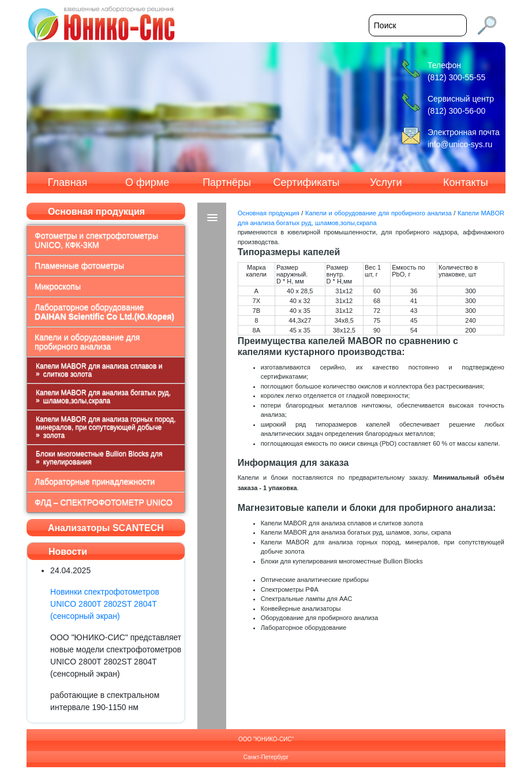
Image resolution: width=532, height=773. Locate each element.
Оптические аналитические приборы (315, 580)
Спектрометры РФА (290, 589)
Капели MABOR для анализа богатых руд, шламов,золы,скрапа (103, 397)
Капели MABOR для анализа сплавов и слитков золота (99, 370)
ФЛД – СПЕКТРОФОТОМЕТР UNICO (104, 502)
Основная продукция (269, 213)
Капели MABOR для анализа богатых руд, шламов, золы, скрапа (356, 532)
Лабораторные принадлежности (95, 481)
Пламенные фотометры (79, 266)
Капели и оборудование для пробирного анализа (87, 342)
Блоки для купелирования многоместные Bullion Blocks (342, 561)
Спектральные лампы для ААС (307, 599)
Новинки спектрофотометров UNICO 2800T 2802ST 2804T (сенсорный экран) (105, 604)
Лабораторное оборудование (104, 312)
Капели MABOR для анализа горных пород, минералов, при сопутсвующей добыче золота (106, 427)
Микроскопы (58, 286)
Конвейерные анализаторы (301, 608)
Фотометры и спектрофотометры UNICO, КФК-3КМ (96, 240)
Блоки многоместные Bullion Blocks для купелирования (99, 458)
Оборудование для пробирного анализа (320, 618)
